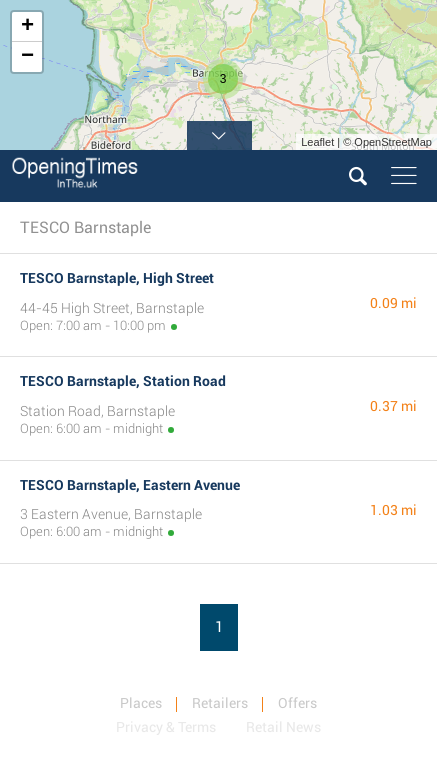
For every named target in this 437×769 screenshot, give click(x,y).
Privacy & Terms (166, 727)
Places (141, 703)
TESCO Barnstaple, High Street (117, 278)
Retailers (220, 703)
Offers (297, 703)
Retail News (283, 727)
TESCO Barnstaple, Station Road (123, 381)
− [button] (27, 57)
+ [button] (27, 27)
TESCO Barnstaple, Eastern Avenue (130, 485)
